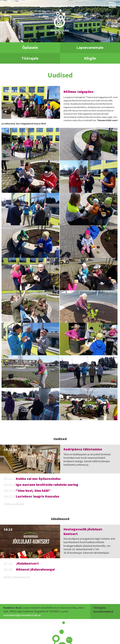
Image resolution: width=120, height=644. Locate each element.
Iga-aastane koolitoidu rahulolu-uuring (47, 485)
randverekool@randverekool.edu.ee (24, 615)
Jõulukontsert (27, 563)
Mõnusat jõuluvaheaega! (36, 569)
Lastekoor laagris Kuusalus (38, 496)
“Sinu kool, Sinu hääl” (33, 490)
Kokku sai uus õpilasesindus (38, 479)
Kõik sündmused (17, 577)
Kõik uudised (14, 504)
